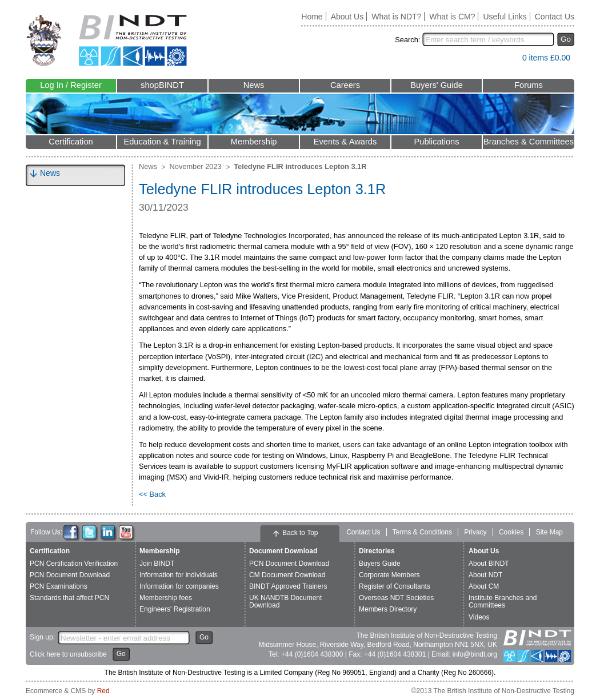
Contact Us (555, 17)
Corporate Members (389, 575)
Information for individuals (179, 575)
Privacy (475, 532)
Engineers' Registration (175, 609)
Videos (479, 617)
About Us (347, 17)
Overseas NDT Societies (396, 598)
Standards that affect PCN (69, 598)
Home (312, 17)
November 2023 (196, 166)
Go (566, 39)
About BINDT (489, 564)
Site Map (549, 532)
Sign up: (42, 637)
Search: (407, 40)
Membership (254, 142)
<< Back (152, 494)
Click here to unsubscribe (68, 654)
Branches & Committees (529, 142)
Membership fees (166, 598)
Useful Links (505, 17)
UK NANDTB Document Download (285, 602)
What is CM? (452, 17)
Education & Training (162, 142)
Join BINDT (157, 564)
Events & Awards (345, 142)
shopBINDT (162, 85)
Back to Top (300, 533)
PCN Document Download (70, 575)
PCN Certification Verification (74, 564)
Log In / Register (71, 85)
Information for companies (179, 586)
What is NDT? (396, 17)
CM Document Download (287, 575)
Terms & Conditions (422, 532)
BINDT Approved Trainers (288, 586)
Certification (71, 142)
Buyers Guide (380, 564)
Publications (436, 142)
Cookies (511, 532)
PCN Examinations (59, 586)
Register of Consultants (395, 586)
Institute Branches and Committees (503, 602)
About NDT (485, 575)
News (254, 85)
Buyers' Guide (437, 85)
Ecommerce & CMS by (68, 691)
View (508, 60)
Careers (345, 85)
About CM (484, 586)
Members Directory (388, 609)
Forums (529, 85)
